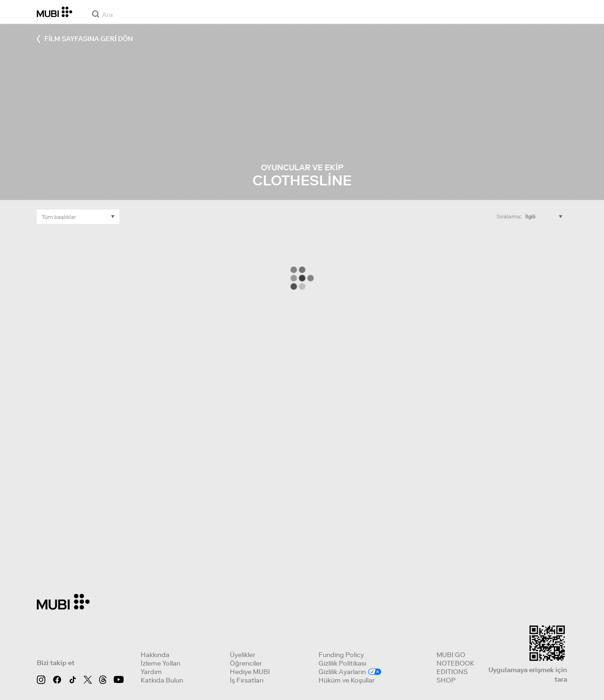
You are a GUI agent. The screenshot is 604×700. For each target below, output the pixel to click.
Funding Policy (341, 655)
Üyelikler (243, 655)
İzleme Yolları (160, 663)
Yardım (151, 672)
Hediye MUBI (250, 672)
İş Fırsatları (247, 680)
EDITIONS (452, 672)
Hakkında (155, 655)
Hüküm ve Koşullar (347, 680)
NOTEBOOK (455, 663)
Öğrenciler (246, 663)
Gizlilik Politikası (342, 663)
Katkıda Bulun (162, 680)
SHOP (446, 680)
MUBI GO (451, 655)
